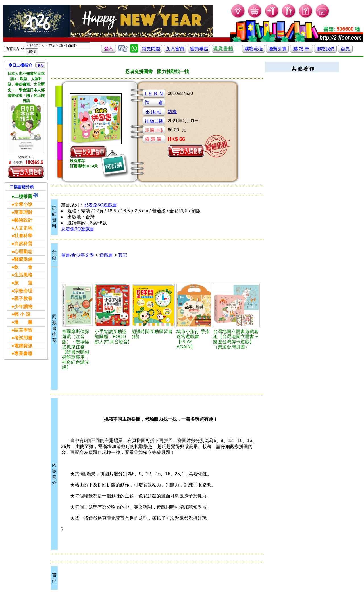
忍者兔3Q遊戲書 (100, 205)
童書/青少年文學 (78, 255)
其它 (123, 255)
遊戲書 (106, 255)
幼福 (172, 112)
